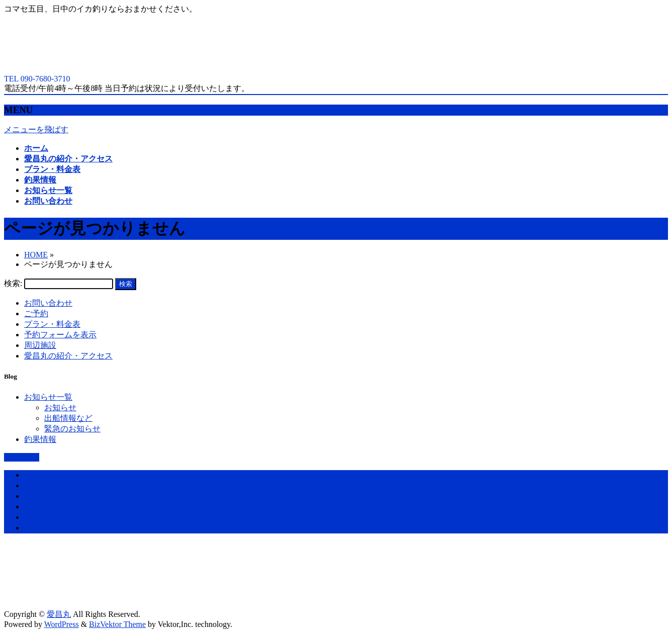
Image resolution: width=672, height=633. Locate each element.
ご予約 (36, 313)
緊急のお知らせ (72, 429)
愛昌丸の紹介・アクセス (68, 356)
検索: (13, 283)
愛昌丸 (59, 614)
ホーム (36, 475)
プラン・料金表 (52, 324)
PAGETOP (22, 457)
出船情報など (68, 418)
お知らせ (60, 408)
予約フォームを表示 (60, 335)
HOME (36, 255)
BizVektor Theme (117, 624)
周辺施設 (40, 345)
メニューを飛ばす (36, 129)
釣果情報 (40, 439)
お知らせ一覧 (48, 397)
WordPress (62, 624)
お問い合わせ (48, 303)
